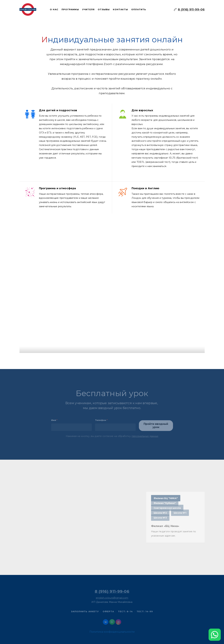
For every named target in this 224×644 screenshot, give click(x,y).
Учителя (88, 9)
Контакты (120, 9)
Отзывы (104, 9)
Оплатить (139, 9)
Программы (70, 9)
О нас (54, 9)
